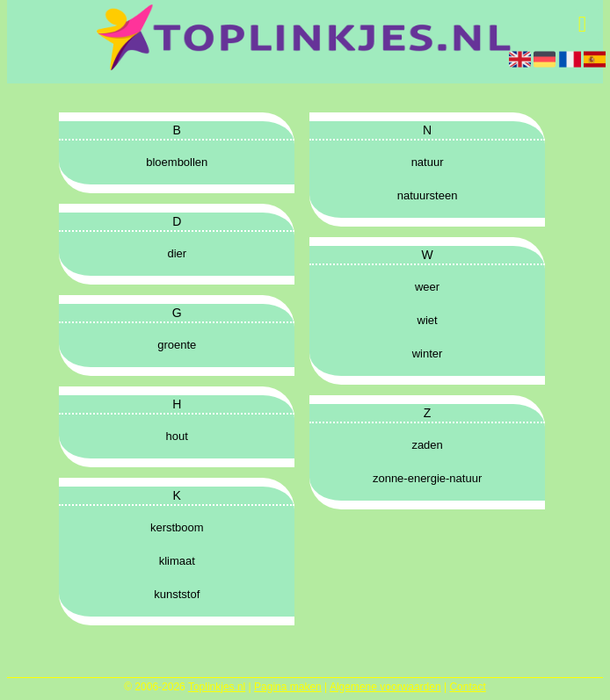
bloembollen (177, 162)
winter (428, 354)
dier (177, 253)
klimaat (177, 561)
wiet (428, 320)
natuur (428, 162)
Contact (467, 687)
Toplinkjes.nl (217, 687)
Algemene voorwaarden (385, 687)
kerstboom (177, 527)
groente (177, 345)
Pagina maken (288, 687)
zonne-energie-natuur (427, 478)
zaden (427, 445)
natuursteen (428, 195)
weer (427, 287)
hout (177, 436)
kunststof (177, 594)
